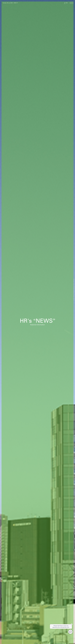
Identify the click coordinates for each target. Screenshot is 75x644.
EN (67, 3)
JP (65, 3)
